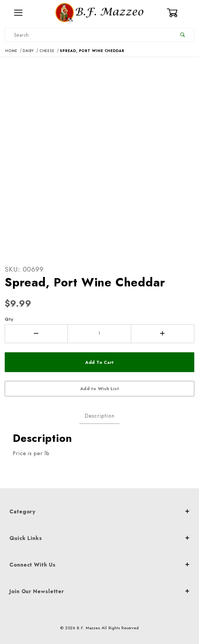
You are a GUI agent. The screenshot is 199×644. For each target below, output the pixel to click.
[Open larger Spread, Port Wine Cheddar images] (100, 156)
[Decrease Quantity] (36, 334)
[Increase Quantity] (163, 334)
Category (99, 512)
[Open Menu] (19, 13)
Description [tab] (99, 416)
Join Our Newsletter (99, 591)
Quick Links (99, 538)
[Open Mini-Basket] (180, 13)
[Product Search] (88, 35)
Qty (9, 319)
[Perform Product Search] (183, 35)
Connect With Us (99, 565)
